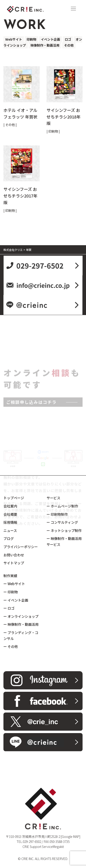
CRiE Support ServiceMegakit (43, 847)
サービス (53, 498)
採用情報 (10, 522)
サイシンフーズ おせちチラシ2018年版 (64, 117)
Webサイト (14, 39)
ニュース (10, 530)
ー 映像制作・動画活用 (21, 624)
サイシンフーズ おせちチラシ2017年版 (20, 196)
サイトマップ (14, 563)
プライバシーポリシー (21, 547)
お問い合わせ (14, 555)
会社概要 (10, 514)
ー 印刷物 (11, 592)
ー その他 (11, 646)
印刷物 (31, 39)
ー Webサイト (14, 584)
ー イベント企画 (16, 600)
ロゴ (68, 39)
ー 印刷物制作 (57, 514)
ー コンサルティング (62, 522)
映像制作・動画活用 (45, 45)
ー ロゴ (9, 608)
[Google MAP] (71, 836)
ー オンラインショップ (21, 616)
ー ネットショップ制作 (64, 530)
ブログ (9, 538)
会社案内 (10, 506)
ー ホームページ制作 (62, 506)
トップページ (14, 498)
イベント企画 (50, 39)
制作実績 (10, 576)
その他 (69, 45)
